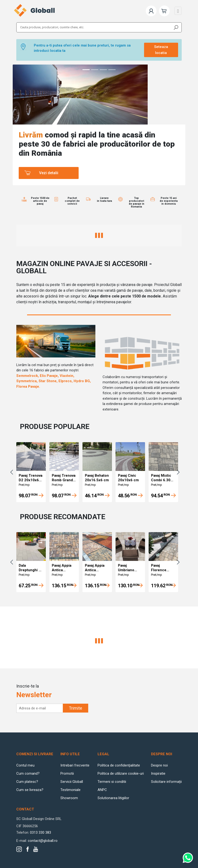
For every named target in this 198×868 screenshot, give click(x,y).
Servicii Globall (72, 782)
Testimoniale (70, 790)
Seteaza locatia (161, 50)
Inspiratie (158, 773)
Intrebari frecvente (75, 765)
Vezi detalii (49, 173)
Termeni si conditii (112, 782)
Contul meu (25, 765)
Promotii (67, 773)
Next (179, 472)
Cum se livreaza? (30, 790)
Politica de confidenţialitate (119, 765)
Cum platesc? (27, 782)
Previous (13, 472)
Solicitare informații (166, 782)
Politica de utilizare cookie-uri (121, 773)
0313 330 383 (41, 832)
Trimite (76, 708)
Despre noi (159, 765)
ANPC (102, 790)
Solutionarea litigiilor (113, 798)
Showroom (69, 798)
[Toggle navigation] (178, 11)
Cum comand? (28, 773)
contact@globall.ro (43, 841)
